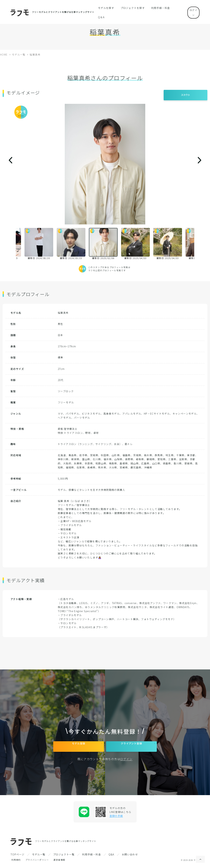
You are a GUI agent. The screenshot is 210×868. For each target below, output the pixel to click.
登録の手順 (116, 818)
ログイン (191, 8)
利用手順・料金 (157, 8)
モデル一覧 (19, 55)
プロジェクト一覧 (64, 857)
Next (197, 244)
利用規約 (16, 862)
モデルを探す (107, 8)
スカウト (185, 93)
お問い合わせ (130, 857)
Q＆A (174, 8)
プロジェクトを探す (131, 8)
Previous (13, 244)
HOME (4, 55)
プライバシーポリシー (37, 862)
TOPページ (17, 857)
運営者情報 (59, 862)
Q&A (111, 857)
